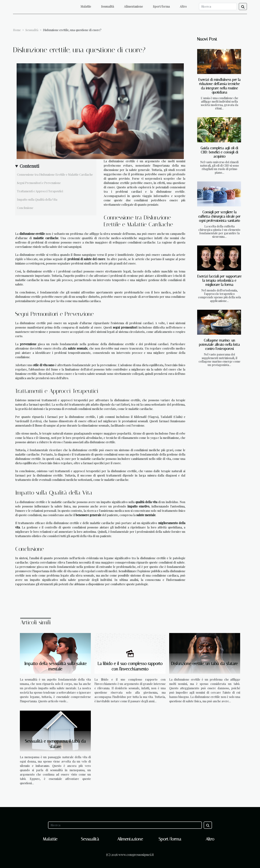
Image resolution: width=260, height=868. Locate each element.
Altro (183, 6)
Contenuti (29, 166)
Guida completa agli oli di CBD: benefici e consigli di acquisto (219, 152)
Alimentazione (133, 6)
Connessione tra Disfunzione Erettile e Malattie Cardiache (55, 174)
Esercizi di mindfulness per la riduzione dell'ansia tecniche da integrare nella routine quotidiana (219, 86)
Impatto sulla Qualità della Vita (37, 199)
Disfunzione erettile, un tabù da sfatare (204, 664)
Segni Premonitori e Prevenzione (39, 183)
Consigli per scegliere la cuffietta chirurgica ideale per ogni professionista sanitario (219, 216)
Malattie (86, 6)
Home (17, 30)
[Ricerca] (218, 7)
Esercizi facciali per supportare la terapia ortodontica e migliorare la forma (219, 280)
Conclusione (25, 208)
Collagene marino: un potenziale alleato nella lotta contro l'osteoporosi (219, 345)
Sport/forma (161, 6)
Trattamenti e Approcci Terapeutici (40, 191)
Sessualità (108, 6)
